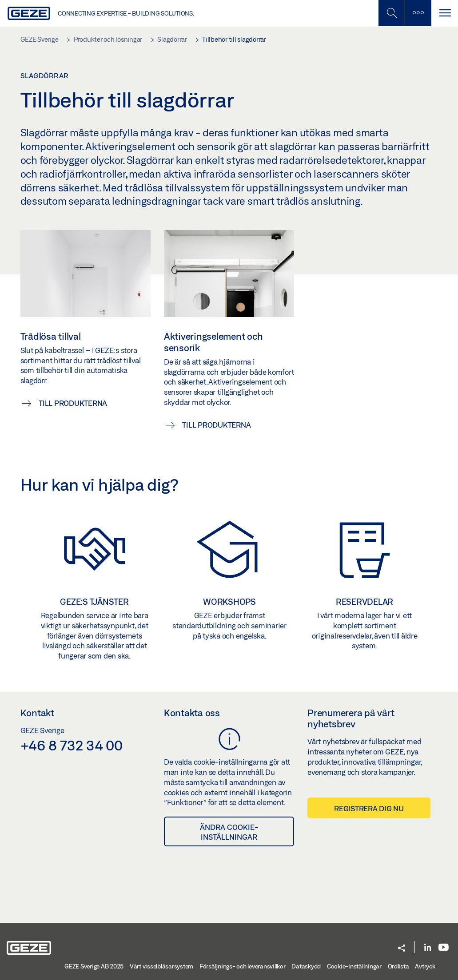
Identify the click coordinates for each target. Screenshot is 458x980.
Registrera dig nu (369, 808)
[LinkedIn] (428, 948)
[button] (402, 949)
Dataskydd (306, 966)
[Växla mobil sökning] (391, 13)
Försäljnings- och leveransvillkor (243, 966)
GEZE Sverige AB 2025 (94, 966)
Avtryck (425, 966)
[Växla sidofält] (418, 13)
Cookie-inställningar (354, 966)
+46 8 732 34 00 (72, 745)
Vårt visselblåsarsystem (161, 966)
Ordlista (398, 966)
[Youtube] (444, 948)
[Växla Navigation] (445, 13)
